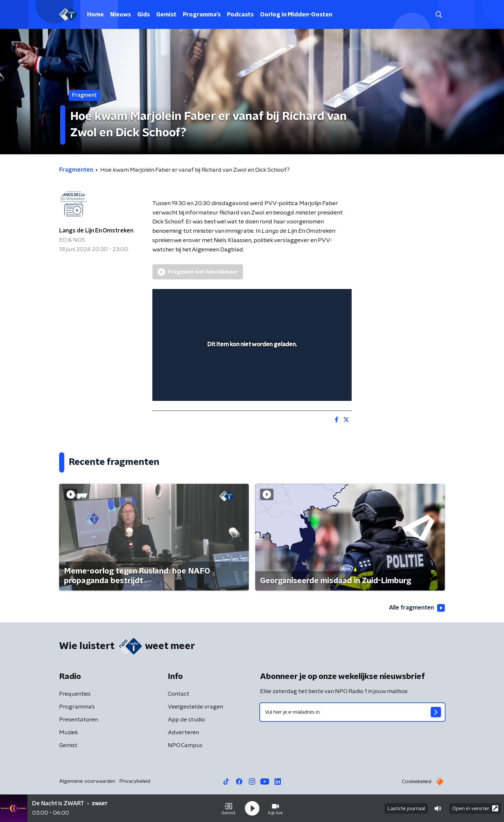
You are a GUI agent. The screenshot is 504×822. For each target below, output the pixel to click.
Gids (144, 15)
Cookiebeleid (417, 781)
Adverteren (183, 733)
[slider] (251, 370)
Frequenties (75, 694)
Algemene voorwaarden (87, 781)
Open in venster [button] (475, 808)
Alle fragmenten (417, 608)
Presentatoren (79, 720)
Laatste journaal (406, 808)
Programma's (202, 15)
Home (95, 15)
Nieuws (121, 15)
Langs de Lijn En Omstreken (96, 231)
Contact (179, 694)
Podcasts (240, 15)
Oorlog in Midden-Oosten (296, 15)
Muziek (69, 733)
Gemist (166, 15)
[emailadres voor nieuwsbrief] (352, 712)
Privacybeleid (135, 781)
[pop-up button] (323, 387)
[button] (229, 808)
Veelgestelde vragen (195, 707)
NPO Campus (185, 745)
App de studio (186, 720)
